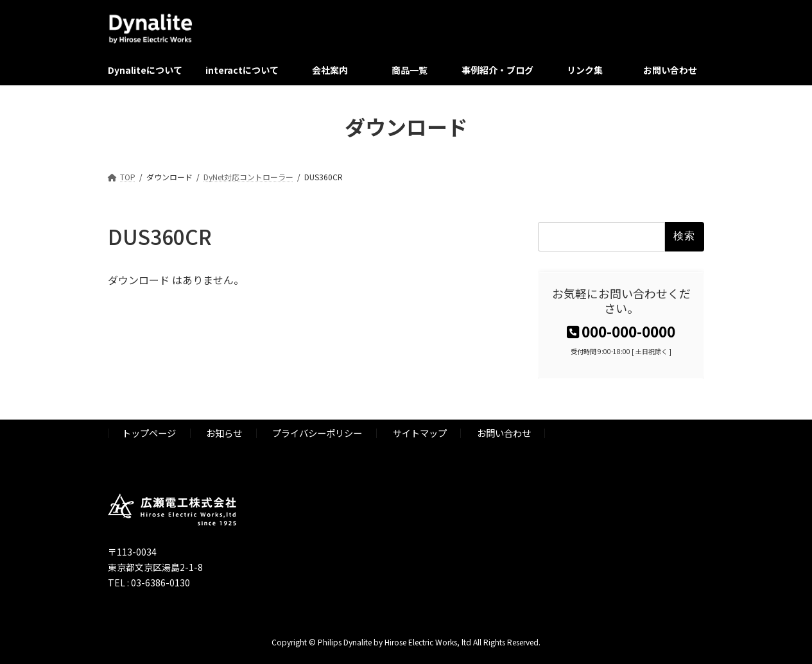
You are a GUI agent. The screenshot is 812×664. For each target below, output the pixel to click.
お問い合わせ (504, 433)
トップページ (149, 433)
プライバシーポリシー (317, 433)
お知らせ (224, 433)
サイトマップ (420, 433)
